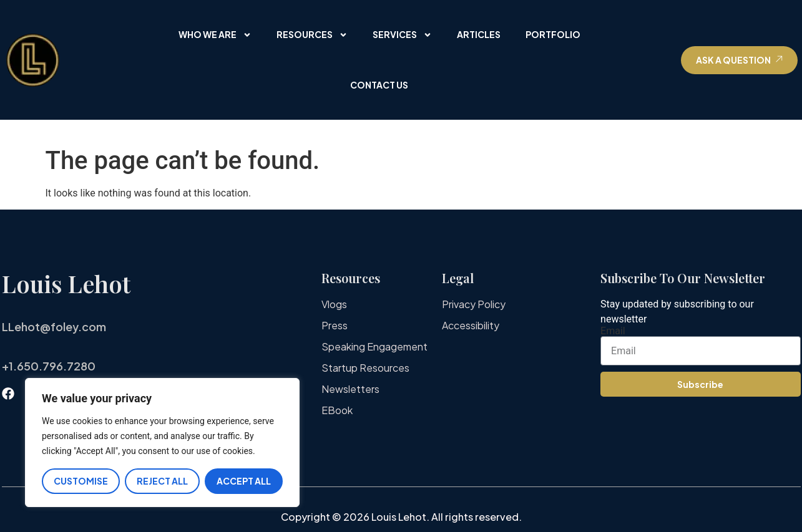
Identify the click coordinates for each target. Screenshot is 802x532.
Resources (312, 35)
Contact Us (379, 85)
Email (613, 331)
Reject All (162, 481)
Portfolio (553, 34)
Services (402, 35)
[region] (162, 443)
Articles (479, 34)
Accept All (244, 481)
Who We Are (215, 35)
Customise (81, 481)
